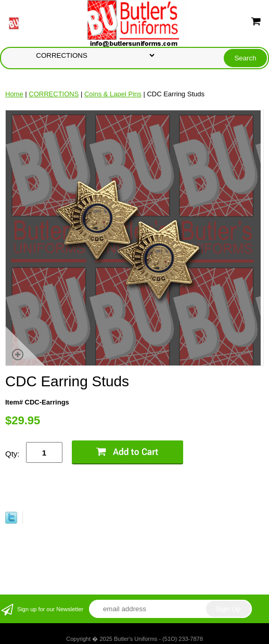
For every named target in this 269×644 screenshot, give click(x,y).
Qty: (12, 454)
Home (14, 94)
